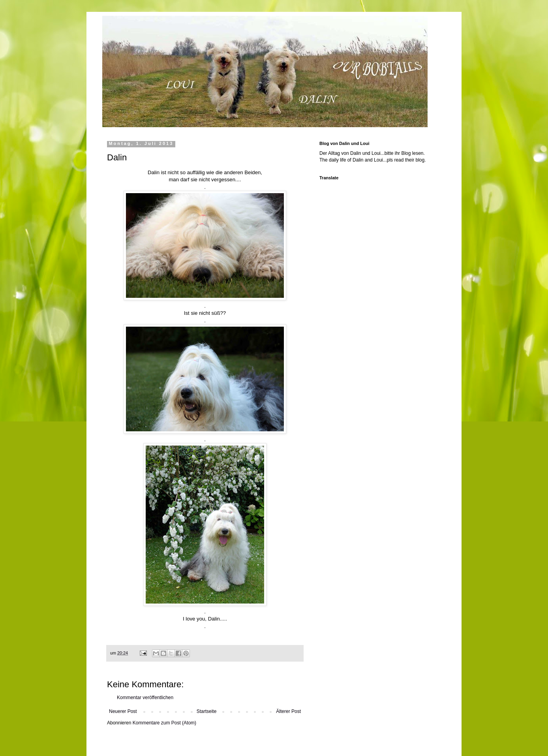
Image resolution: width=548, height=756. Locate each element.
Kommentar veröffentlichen (145, 698)
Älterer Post (288, 711)
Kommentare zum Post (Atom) (164, 723)
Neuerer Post (123, 711)
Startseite (207, 711)
